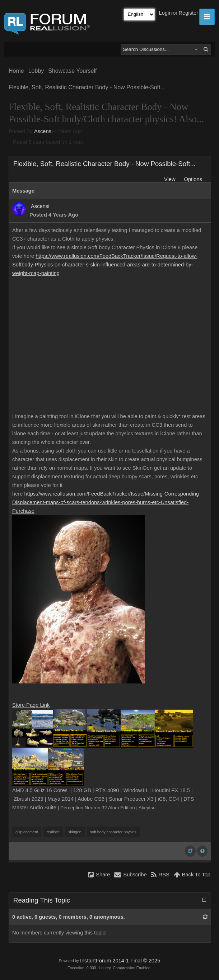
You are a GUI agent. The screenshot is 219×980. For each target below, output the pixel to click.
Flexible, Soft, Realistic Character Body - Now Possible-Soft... (87, 87)
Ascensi (43, 131)
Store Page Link (31, 705)
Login (166, 13)
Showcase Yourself (72, 71)
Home (16, 71)
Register (188, 13)
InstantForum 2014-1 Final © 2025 (120, 961)
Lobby (36, 71)
